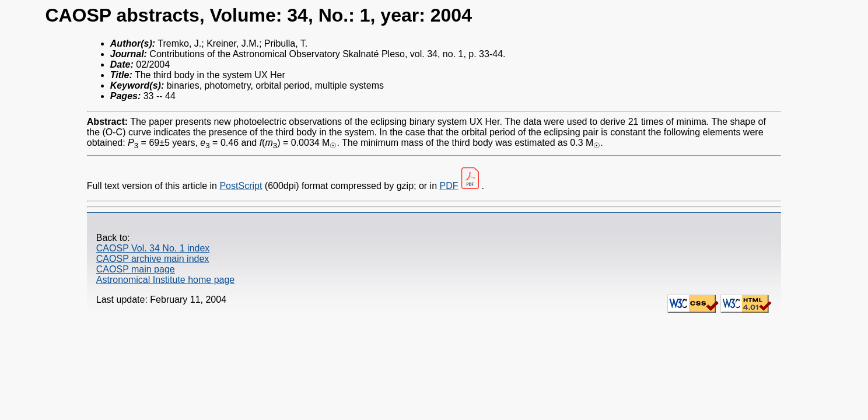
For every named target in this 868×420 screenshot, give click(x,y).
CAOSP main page (136, 269)
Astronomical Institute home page (165, 280)
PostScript (241, 186)
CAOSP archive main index (153, 259)
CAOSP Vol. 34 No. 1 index (153, 248)
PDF (449, 186)
